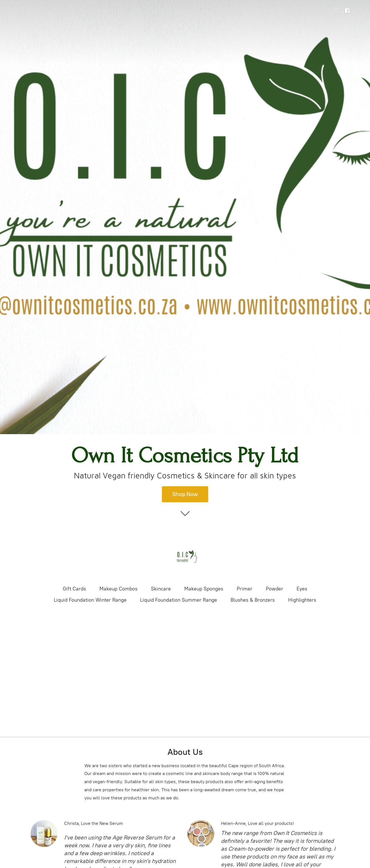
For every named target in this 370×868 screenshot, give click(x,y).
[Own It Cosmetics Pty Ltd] (185, 557)
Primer (245, 589)
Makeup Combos (118, 589)
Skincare (161, 589)
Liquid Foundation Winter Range (90, 600)
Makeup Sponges (204, 589)
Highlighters (302, 600)
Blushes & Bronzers (253, 600)
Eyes (302, 589)
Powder (274, 589)
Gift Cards (74, 589)
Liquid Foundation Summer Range (179, 600)
